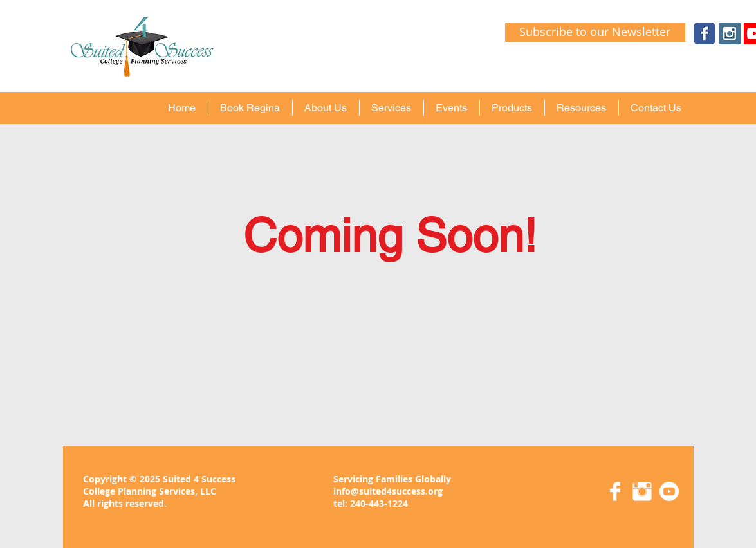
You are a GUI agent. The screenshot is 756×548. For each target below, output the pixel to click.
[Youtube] (669, 491)
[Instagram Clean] (642, 491)
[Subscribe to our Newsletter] (595, 32)
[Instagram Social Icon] (730, 33)
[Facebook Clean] (615, 491)
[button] (326, 108)
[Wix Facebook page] (705, 33)
